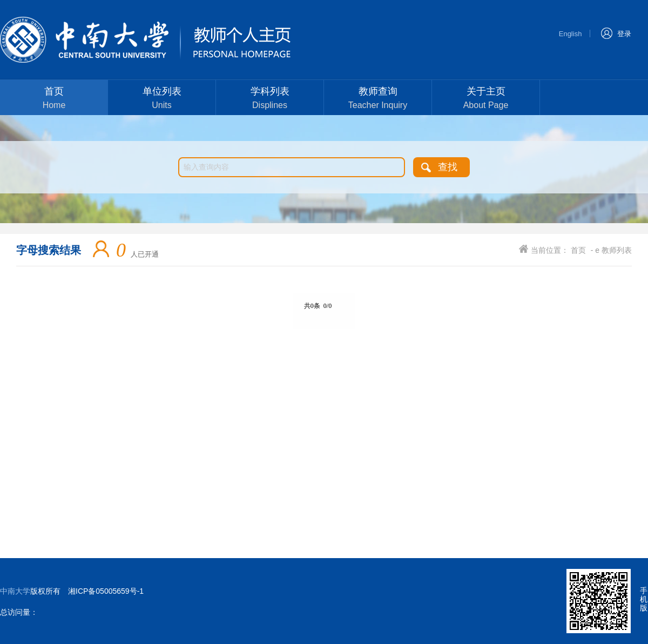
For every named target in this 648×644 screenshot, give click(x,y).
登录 (616, 33)
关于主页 (486, 99)
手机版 (644, 599)
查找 (448, 167)
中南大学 (15, 591)
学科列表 (270, 99)
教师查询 (378, 99)
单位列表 (162, 99)
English (571, 34)
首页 (54, 99)
